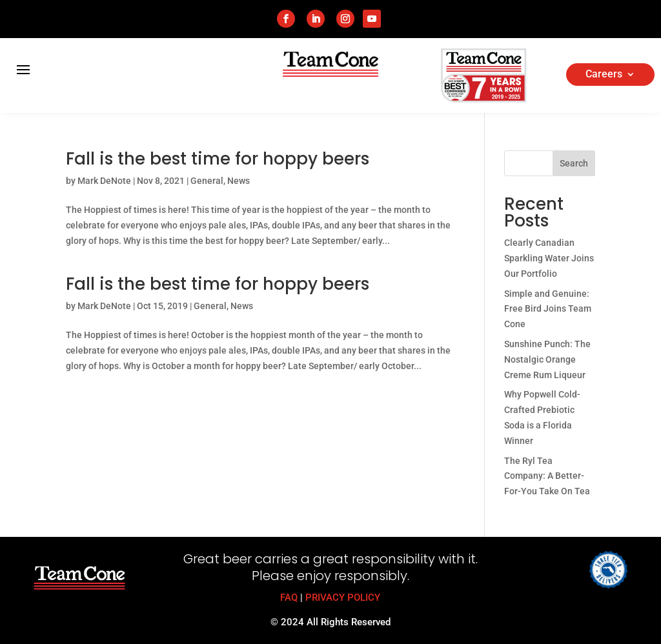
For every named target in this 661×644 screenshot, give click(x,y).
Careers (604, 75)
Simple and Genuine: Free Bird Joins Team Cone (548, 309)
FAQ (289, 598)
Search (574, 163)
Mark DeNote (104, 181)
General (207, 181)
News (239, 181)
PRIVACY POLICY (343, 598)
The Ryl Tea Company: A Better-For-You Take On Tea (547, 476)
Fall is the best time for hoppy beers (218, 159)
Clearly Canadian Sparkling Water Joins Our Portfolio (549, 258)
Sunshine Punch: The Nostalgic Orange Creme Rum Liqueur (547, 359)
